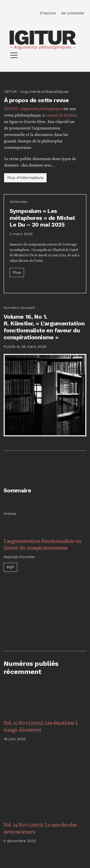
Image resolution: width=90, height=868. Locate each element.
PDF (10, 567)
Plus (17, 272)
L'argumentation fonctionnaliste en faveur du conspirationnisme (42, 544)
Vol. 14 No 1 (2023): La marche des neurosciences (40, 828)
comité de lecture (61, 115)
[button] (65, 286)
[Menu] (14, 56)
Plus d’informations (25, 178)
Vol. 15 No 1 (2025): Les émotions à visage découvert (41, 726)
